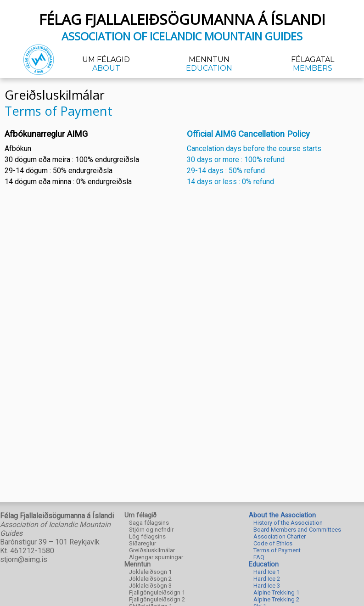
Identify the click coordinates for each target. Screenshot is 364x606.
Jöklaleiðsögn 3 (150, 586)
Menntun (209, 64)
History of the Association (288, 523)
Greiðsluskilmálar (152, 550)
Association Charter (280, 536)
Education (264, 564)
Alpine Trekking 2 (276, 599)
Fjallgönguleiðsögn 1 (157, 592)
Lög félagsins (147, 536)
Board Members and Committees (297, 530)
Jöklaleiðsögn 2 (150, 579)
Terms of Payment (277, 550)
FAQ (259, 557)
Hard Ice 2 (267, 579)
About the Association (282, 515)
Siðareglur (143, 543)
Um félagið (106, 64)
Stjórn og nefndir (151, 530)
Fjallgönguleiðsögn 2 (157, 599)
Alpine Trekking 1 (276, 592)
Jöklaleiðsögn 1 (150, 572)
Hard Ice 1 (267, 572)
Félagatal (313, 64)
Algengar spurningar (156, 557)
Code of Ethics (273, 543)
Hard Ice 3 (267, 586)
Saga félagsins (149, 523)
